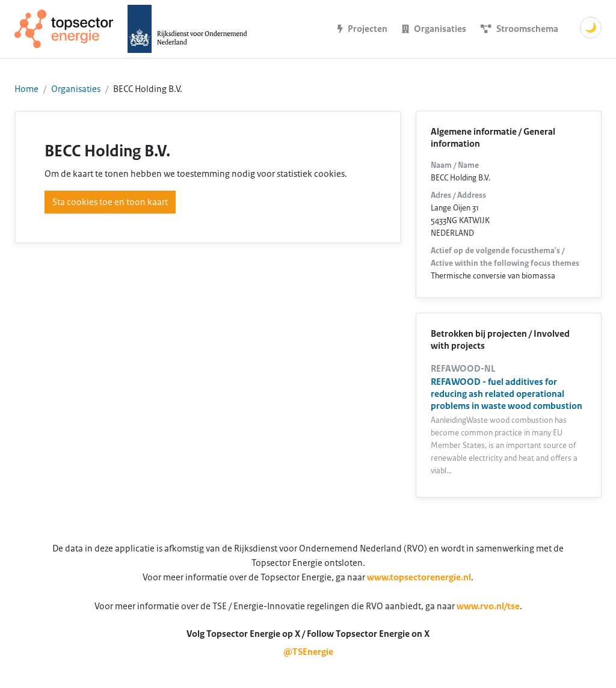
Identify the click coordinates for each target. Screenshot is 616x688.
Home (26, 89)
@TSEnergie (308, 652)
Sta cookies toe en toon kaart (110, 202)
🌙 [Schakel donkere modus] (591, 28)
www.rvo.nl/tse (488, 606)
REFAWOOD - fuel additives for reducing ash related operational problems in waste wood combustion (507, 394)
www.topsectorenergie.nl (419, 577)
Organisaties (76, 89)
